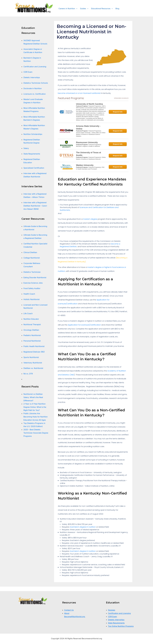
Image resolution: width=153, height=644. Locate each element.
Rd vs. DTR (28, 374)
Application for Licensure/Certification (84, 325)
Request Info (118, 112)
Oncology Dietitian (31, 330)
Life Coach (28, 313)
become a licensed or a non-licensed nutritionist (79, 93)
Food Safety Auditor (32, 288)
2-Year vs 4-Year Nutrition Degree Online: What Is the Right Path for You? (35, 407)
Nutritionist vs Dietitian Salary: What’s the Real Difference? (33, 397)
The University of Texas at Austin (89, 154)
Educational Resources (101, 9)
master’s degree (90, 219)
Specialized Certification (34, 168)
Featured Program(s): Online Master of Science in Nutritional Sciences (91, 158)
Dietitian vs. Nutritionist (34, 368)
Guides (83, 9)
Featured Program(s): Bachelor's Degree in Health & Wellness (89, 145)
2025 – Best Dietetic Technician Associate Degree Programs (36, 433)
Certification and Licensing (35, 67)
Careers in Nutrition (67, 9)
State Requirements (32, 154)
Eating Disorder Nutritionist (35, 278)
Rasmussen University (87, 142)
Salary (26, 148)
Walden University (85, 165)
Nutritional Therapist (32, 324)
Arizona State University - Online (88, 127)
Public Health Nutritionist (34, 346)
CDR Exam (28, 72)
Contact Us (69, 610)
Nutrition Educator (31, 319)
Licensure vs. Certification (35, 94)
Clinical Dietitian (30, 252)
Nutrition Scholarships (33, 134)
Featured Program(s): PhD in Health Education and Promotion (90, 168)
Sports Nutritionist (31, 357)
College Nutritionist (32, 258)
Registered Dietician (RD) (34, 352)
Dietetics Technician (32, 272)
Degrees (112, 610)
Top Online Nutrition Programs (121, 626)
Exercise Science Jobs (33, 283)
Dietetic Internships (32, 77)
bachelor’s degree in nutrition (83, 527)
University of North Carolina (89, 104)
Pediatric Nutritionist (32, 335)
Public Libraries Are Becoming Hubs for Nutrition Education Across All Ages (36, 417)
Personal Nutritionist (32, 341)
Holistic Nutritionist (32, 299)
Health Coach (29, 294)
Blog (117, 9)
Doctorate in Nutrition (33, 88)
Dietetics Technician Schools (36, 83)
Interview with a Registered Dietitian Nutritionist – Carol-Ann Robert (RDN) (35, 206)
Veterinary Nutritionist (33, 363)
